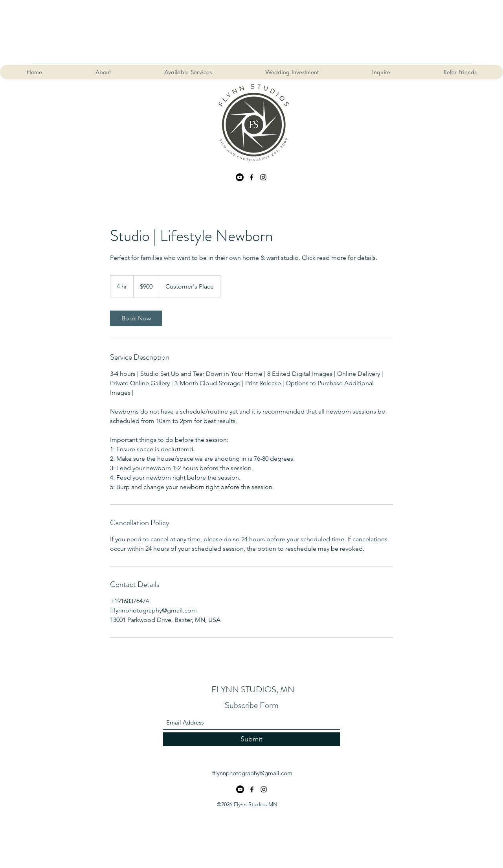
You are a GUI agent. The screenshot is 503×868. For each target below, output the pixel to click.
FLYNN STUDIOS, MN (253, 689)
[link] (136, 318)
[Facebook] (251, 177)
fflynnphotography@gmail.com (252, 773)
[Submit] (251, 739)
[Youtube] (240, 177)
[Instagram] (263, 177)
